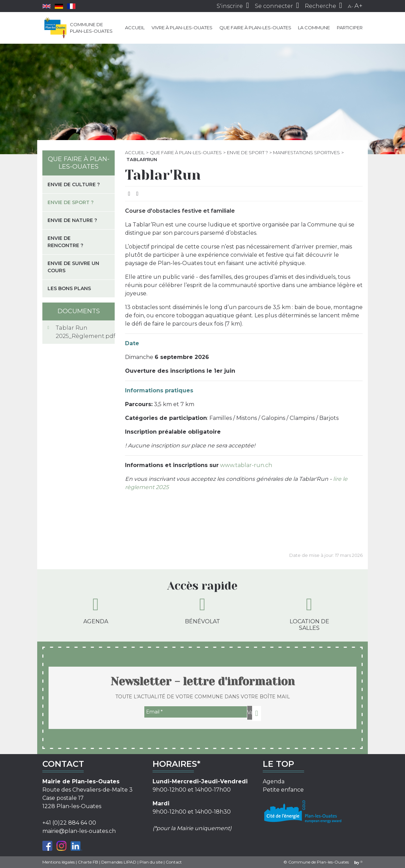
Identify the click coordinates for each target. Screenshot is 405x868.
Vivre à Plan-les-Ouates (182, 28)
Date (132, 343)
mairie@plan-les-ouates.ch (79, 831)
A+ (359, 6)
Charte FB (88, 862)
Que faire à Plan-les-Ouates (255, 28)
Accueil (135, 28)
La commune (314, 28)
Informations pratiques (159, 390)
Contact (174, 862)
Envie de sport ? (247, 152)
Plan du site (151, 862)
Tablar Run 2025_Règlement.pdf (83, 332)
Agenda (96, 610)
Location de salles (309, 613)
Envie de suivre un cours (73, 267)
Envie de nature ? (72, 220)
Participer (350, 28)
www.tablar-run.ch (246, 465)
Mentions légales (59, 862)
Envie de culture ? (74, 184)
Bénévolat (202, 610)
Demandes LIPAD (119, 862)
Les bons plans (69, 288)
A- (350, 6)
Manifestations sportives (307, 152)
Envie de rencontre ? (65, 242)
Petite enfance (283, 790)
